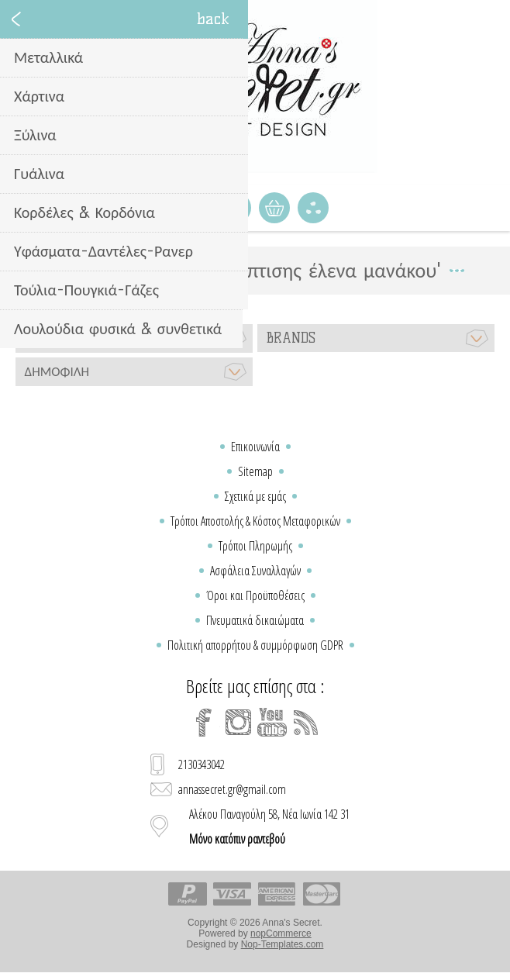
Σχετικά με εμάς (255, 496)
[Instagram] (238, 723)
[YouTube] (272, 723)
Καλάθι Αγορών (274, 208)
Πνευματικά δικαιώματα (255, 620)
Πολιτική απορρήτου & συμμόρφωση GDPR (255, 645)
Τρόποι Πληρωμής (255, 546)
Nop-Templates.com (283, 944)
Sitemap (255, 471)
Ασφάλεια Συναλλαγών (255, 571)
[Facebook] (204, 723)
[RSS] (306, 723)
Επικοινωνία (255, 447)
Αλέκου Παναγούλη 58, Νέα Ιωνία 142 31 (269, 826)
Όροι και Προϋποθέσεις (255, 595)
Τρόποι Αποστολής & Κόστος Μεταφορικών (255, 521)
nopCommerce (281, 933)
